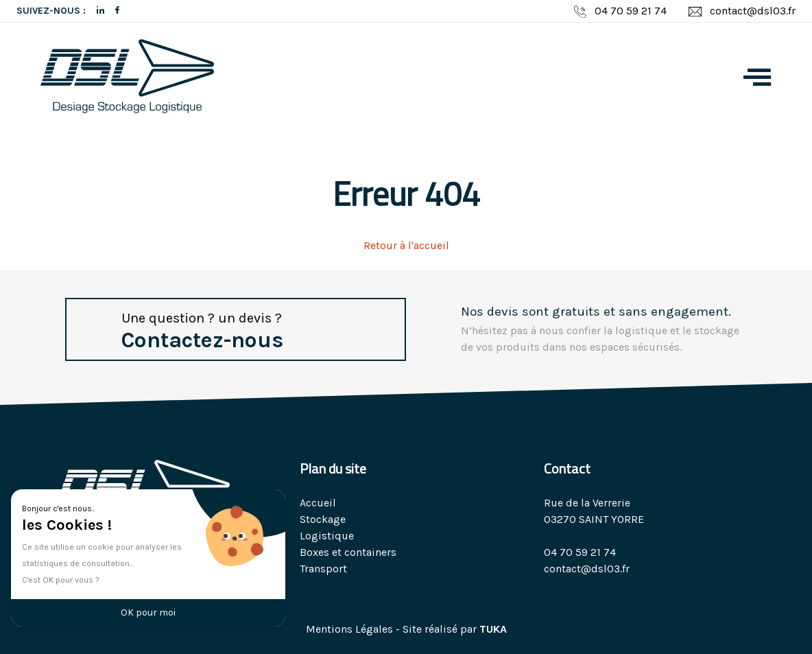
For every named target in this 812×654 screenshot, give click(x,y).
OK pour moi (148, 612)
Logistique (327, 536)
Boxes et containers (348, 552)
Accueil (318, 503)
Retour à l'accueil (406, 245)
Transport (323, 569)
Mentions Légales (349, 629)
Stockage (323, 519)
